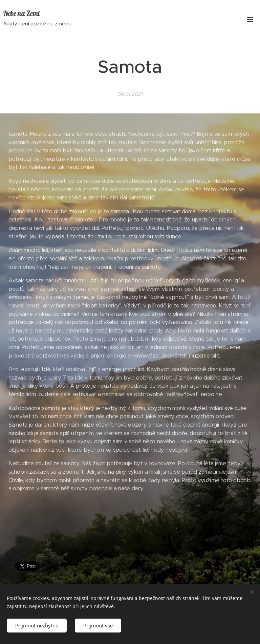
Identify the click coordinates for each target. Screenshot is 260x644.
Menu (250, 20)
